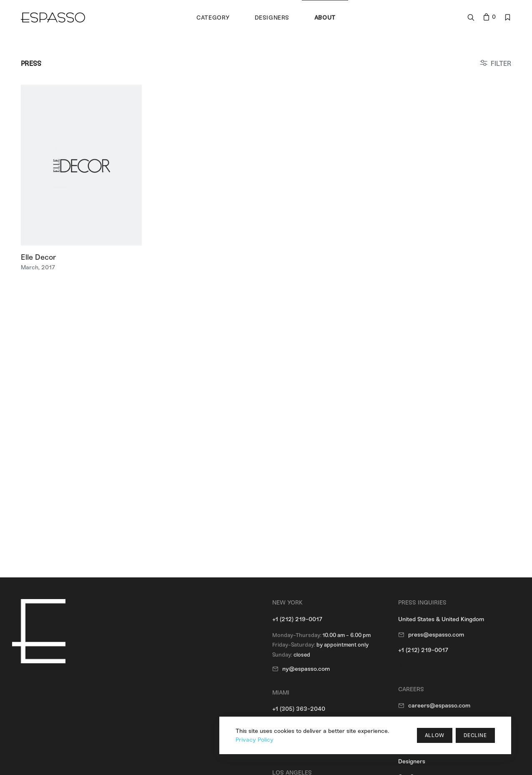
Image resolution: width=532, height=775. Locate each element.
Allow (435, 735)
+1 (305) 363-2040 (299, 709)
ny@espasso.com (306, 669)
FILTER (501, 64)
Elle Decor (39, 257)
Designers (412, 761)
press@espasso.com (436, 635)
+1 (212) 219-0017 (297, 619)
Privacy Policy (255, 740)
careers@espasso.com (439, 706)
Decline (475, 735)
